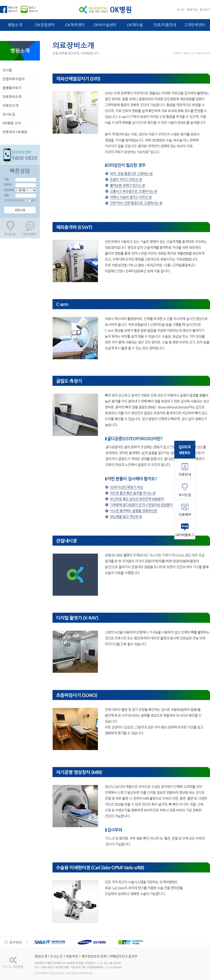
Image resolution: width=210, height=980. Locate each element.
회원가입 (192, 10)
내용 (6, 195)
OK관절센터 (45, 25)
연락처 (8, 185)
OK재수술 (135, 25)
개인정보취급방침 (14, 200)
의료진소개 (10, 105)
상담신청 (20, 210)
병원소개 (15, 25)
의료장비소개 (12, 97)
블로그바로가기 (33, 9)
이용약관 (72, 956)
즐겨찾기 (205, 10)
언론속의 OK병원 (15, 132)
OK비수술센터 (105, 25)
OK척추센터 (75, 25)
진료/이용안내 (165, 25)
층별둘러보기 (12, 88)
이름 (6, 179)
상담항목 (9, 190)
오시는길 (9, 114)
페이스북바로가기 (13, 9)
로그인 (181, 10)
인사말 (7, 70)
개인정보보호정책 (94, 956)
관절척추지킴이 (14, 79)
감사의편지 (30, 234)
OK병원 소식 (12, 123)
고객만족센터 (195, 25)
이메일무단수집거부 (123, 956)
